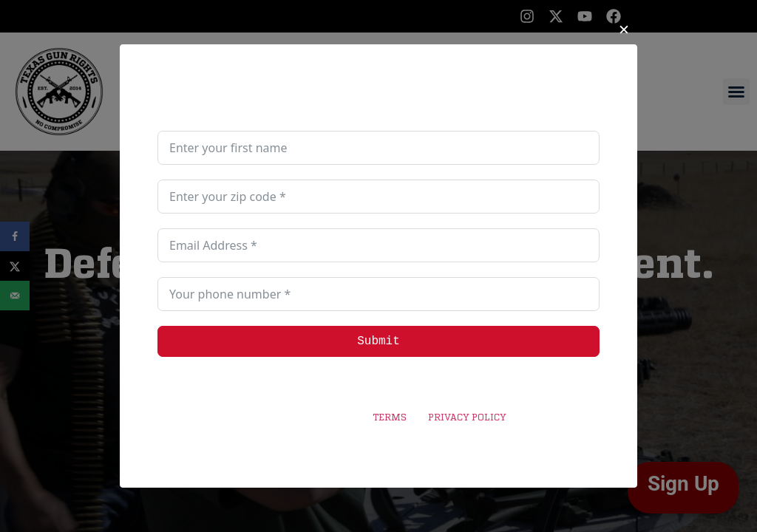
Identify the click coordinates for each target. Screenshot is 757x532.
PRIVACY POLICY (467, 418)
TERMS (390, 418)
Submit (378, 341)
